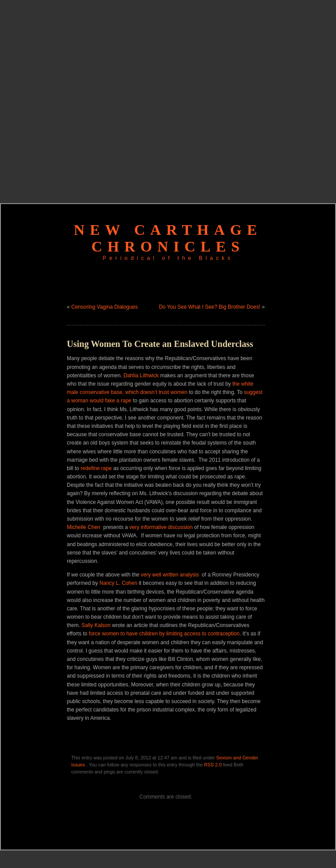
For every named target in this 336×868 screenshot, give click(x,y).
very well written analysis (170, 575)
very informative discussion (162, 527)
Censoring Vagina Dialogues (104, 307)
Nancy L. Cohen (118, 583)
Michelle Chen (84, 527)
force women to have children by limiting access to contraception (164, 634)
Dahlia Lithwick (141, 376)
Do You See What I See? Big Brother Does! (210, 307)
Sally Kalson (96, 625)
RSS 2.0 (213, 765)
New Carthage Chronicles (168, 238)
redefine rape (96, 468)
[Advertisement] (97, 97)
